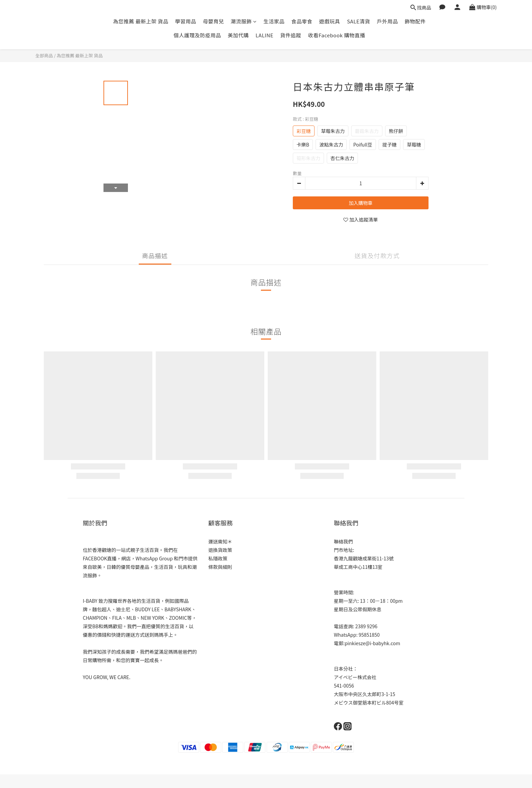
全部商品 (44, 55)
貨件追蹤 (291, 35)
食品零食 (302, 21)
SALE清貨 (359, 21)
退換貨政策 (220, 550)
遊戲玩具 (330, 21)
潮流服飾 (244, 21)
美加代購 (238, 35)
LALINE (264, 35)
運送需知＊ (220, 541)
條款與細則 (220, 567)
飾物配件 (415, 21)
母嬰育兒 (213, 21)
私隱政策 (218, 558)
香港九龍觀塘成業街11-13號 (364, 558)
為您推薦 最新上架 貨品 (141, 21)
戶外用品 (387, 21)
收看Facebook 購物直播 (337, 35)
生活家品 (274, 21)
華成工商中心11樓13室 (358, 567)
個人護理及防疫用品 (197, 35)
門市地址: (344, 550)
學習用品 (186, 21)
